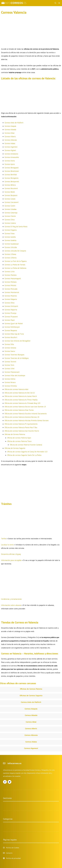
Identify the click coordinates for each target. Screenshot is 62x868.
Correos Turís (9, 365)
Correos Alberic (10, 137)
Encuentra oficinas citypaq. (11, 554)
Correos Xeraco (10, 382)
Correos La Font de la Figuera (16, 261)
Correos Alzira (10, 161)
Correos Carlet (10, 206)
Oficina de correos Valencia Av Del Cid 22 (20, 393)
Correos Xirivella (11, 386)
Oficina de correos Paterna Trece (19, 441)
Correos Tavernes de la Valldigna (17, 358)
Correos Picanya (10, 313)
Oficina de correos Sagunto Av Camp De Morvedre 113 (27, 452)
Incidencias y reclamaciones (11, 599)
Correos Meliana (11, 282)
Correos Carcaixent (12, 202)
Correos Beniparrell (12, 182)
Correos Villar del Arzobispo (15, 375)
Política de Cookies (13, 848)
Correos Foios (10, 233)
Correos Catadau (11, 209)
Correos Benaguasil (12, 168)
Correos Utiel (9, 369)
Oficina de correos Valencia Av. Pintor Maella (21, 400)
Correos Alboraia (11, 140)
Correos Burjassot (11, 195)
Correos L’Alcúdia (11, 247)
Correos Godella (10, 240)
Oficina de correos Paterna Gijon (19, 438)
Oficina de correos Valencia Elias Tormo (19, 410)
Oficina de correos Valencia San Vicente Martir (22, 431)
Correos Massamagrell (13, 279)
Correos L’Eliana (10, 254)
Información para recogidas (11, 560)
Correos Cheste (10, 216)
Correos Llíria (9, 272)
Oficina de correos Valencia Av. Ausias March (21, 396)
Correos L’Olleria (11, 258)
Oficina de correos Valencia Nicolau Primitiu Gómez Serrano (27, 421)
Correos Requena (11, 330)
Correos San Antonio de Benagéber (18, 341)
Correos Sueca (10, 351)
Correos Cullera (10, 223)
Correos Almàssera (11, 154)
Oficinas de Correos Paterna (15, 434)
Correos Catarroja (11, 213)
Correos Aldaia (10, 143)
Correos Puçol (10, 320)
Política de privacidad (13, 858)
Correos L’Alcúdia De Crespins (15, 251)
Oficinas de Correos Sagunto (15, 448)
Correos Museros (11, 296)
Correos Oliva (9, 303)
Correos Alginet (10, 150)
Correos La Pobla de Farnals (15, 265)
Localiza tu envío (7, 545)
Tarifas (4, 539)
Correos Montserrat (12, 292)
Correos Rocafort (11, 337)
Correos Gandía (10, 237)
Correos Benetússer (12, 171)
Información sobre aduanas (11, 605)
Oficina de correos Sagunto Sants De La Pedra (24, 455)
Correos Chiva (10, 220)
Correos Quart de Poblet (14, 324)
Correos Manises (11, 275)
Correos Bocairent (11, 188)
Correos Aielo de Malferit (14, 123)
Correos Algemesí (11, 147)
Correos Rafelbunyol (12, 327)
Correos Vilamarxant (12, 372)
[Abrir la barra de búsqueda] (55, 3)
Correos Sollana (10, 348)
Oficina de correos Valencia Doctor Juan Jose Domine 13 (25, 407)
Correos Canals (10, 199)
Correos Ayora (10, 164)
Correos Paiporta (11, 310)
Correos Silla (9, 344)
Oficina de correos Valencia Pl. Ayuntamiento (21, 424)
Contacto (9, 853)
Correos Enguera (11, 230)
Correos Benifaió (11, 175)
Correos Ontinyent (11, 306)
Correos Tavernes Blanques (14, 355)
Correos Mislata (10, 285)
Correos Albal (9, 133)
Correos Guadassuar (12, 244)
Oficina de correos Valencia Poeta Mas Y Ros (21, 427)
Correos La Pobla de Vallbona (15, 268)
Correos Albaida (10, 130)
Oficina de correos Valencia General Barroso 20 (22, 417)
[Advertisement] (31, 32)
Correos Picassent (11, 317)
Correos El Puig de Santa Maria (16, 227)
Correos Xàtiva (10, 379)
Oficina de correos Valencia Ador (16, 389)
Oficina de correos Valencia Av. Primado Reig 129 (22, 403)
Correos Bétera (10, 185)
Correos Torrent (10, 362)
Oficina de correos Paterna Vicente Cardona (26, 445)
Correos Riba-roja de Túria (14, 334)
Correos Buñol (10, 192)
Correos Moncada (11, 289)
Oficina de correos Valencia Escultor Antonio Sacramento (26, 414)
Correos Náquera (11, 299)
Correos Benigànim (11, 178)
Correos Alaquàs (10, 126)
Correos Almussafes (12, 157)
